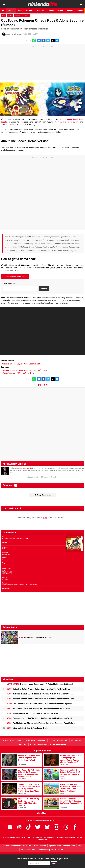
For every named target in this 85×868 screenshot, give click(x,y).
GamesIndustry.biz (45, 850)
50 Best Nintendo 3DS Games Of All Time (18, 373)
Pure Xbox (27, 846)
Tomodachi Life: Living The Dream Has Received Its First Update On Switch (40, 718)
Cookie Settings (45, 744)
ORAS (10, 16)
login (45, 518)
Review (24, 370)
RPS (63, 850)
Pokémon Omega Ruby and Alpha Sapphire (16, 539)
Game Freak (6, 554)
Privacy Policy (63, 740)
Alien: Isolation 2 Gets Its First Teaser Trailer (27, 728)
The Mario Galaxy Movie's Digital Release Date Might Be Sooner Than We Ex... (41, 723)
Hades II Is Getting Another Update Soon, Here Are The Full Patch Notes (38, 689)
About (13, 740)
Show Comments (43, 495)
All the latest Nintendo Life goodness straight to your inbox (42, 858)
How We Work (29, 740)
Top (6, 740)
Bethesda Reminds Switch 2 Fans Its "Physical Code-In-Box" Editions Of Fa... (40, 694)
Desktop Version (60, 744)
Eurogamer (25, 850)
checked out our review (69, 122)
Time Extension (40, 846)
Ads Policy (23, 744)
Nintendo (5, 549)
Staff (19, 740)
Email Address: (9, 284)
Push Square (16, 846)
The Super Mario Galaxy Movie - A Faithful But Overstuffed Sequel (40, 684)
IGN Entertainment (34, 837)
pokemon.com (7, 590)
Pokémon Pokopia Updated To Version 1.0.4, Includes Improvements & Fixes (40, 699)
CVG (57, 850)
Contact (52, 740)
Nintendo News (69, 846)
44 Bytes (52, 837)
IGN (79, 846)
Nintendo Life (27, 468)
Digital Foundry (55, 846)
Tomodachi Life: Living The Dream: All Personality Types (32, 713)
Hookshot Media (14, 837)
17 (47, 385)
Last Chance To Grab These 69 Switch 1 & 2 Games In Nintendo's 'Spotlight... (40, 704)
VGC (34, 850)
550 (14, 642)
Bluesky (45, 477)
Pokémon (18, 16)
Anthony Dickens (15, 34)
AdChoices (60, 837)
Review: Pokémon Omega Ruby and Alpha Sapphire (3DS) (20, 585)
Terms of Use (76, 740)
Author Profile (33, 477)
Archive (33, 744)
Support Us (42, 740)
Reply (54, 477)
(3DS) (21, 364)
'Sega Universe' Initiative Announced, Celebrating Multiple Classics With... (39, 708)
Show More (43, 813)
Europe (27, 16)
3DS (4, 16)
